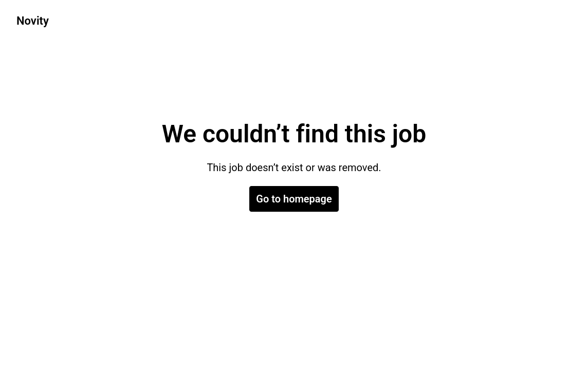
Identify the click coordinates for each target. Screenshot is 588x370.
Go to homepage (294, 199)
